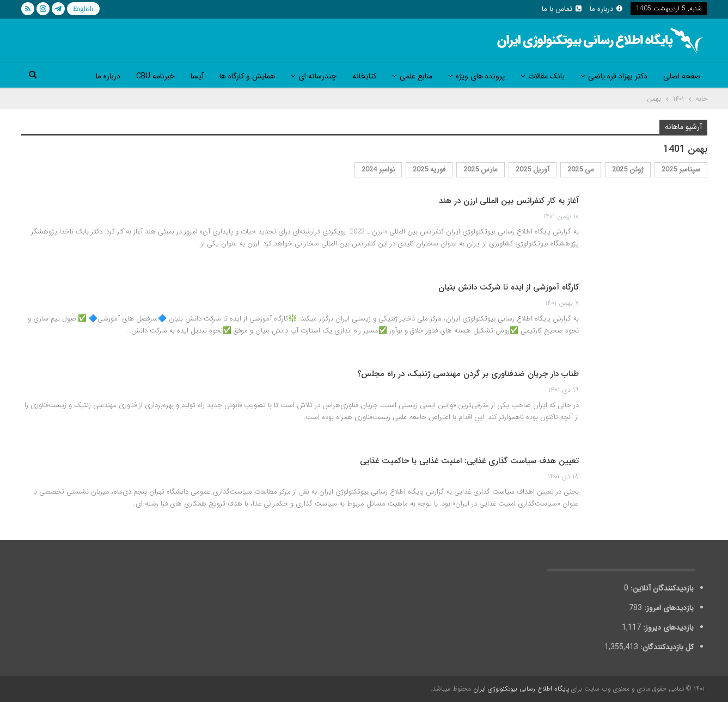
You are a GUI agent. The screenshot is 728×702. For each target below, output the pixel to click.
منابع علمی (416, 76)
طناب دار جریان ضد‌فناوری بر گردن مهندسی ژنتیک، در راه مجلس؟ (468, 374)
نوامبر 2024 (378, 170)
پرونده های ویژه (480, 76)
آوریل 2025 (533, 170)
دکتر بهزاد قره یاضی (618, 76)
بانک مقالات (546, 76)
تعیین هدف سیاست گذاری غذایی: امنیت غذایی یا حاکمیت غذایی (469, 461)
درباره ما (606, 9)
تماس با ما (562, 9)
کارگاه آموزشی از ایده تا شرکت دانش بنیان (509, 287)
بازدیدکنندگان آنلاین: (661, 588)
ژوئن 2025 (628, 170)
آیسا (197, 76)
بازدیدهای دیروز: (667, 627)
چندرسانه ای (317, 76)
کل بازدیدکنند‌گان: (666, 647)
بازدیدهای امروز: (668, 608)
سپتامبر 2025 (681, 170)
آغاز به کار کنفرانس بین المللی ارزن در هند (509, 201)
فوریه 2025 (429, 170)
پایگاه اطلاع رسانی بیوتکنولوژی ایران (521, 689)
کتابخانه (364, 76)
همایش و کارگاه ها (247, 76)
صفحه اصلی (682, 76)
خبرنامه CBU (155, 76)
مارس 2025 (481, 170)
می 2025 (581, 170)
